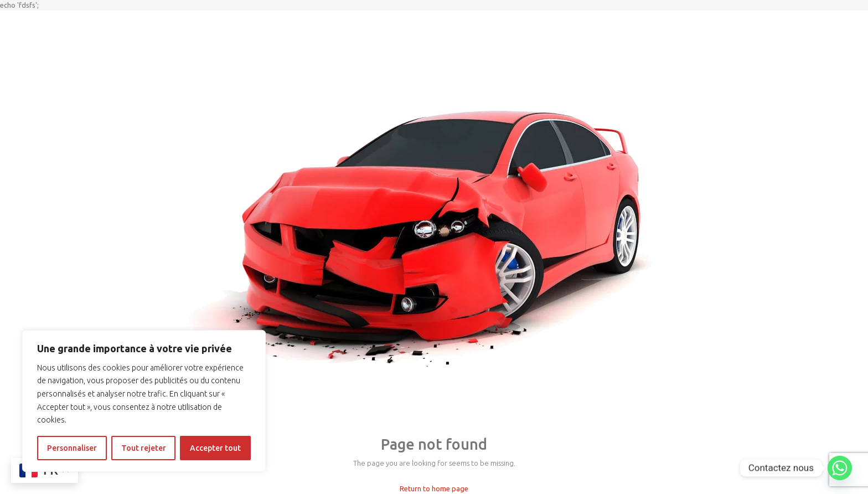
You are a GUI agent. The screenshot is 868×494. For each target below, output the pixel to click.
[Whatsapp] (840, 468)
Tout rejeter (144, 448)
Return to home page (434, 488)
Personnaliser (72, 448)
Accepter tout (215, 448)
